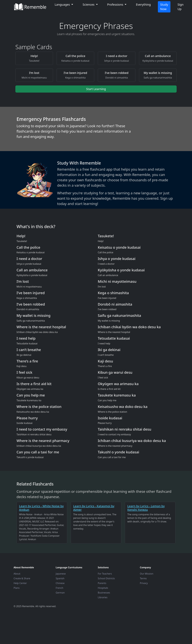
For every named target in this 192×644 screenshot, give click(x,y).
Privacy (144, 583)
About (17, 574)
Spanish (60, 578)
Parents (102, 583)
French (59, 588)
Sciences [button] (89, 5)
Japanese (61, 574)
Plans (17, 588)
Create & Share (22, 578)
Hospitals (103, 588)
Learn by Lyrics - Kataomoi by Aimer (94, 508)
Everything (143, 5)
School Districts (106, 578)
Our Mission (147, 574)
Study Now (164, 7)
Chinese (60, 583)
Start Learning (96, 89)
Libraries (103, 597)
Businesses (104, 593)
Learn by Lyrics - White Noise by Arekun (41, 508)
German (60, 593)
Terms (143, 578)
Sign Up (181, 7)
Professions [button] (116, 5)
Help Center (20, 583)
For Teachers (105, 574)
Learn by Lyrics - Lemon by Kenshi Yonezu (146, 508)
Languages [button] (63, 5)
